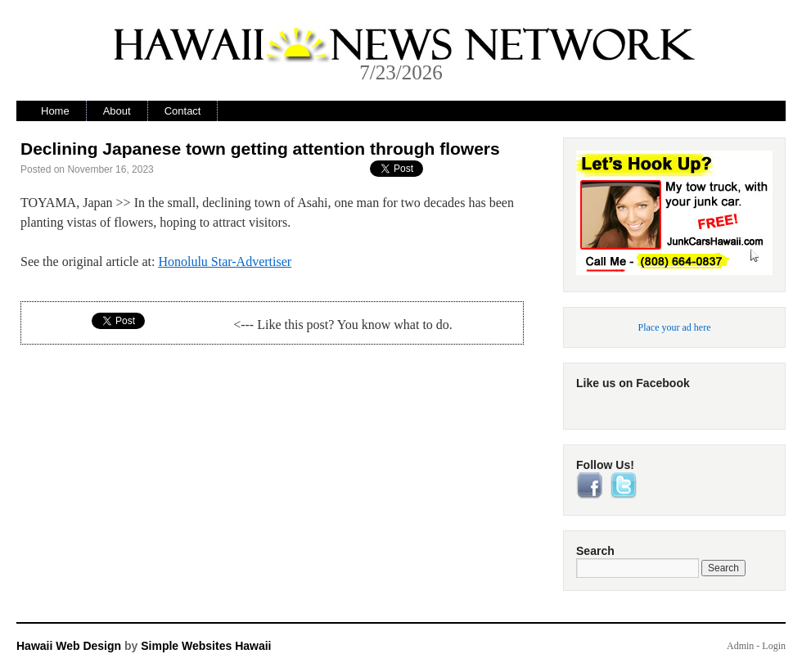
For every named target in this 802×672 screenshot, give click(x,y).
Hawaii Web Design (69, 646)
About (117, 111)
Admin (740, 646)
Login (774, 646)
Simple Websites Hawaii (206, 646)
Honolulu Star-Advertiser (225, 262)
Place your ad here (675, 327)
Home (55, 111)
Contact (183, 111)
